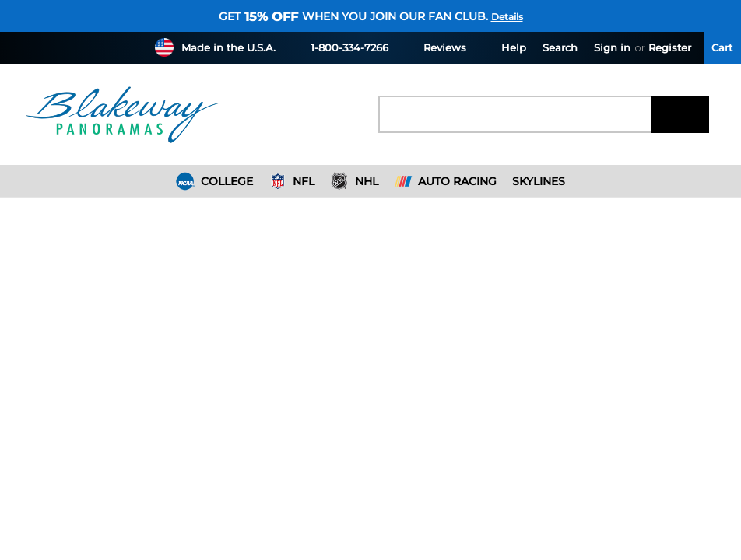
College (214, 181)
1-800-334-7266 (340, 47)
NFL (292, 181)
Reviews (435, 47)
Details (507, 17)
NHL (354, 181)
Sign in (612, 47)
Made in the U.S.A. (228, 47)
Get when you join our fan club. (353, 16)
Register (670, 47)
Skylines (539, 181)
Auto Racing (446, 181)
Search (560, 47)
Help (504, 47)
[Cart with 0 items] (722, 48)
